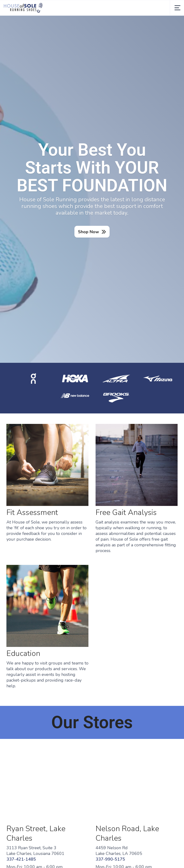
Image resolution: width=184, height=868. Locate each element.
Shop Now (88, 232)
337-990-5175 (110, 859)
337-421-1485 (21, 859)
